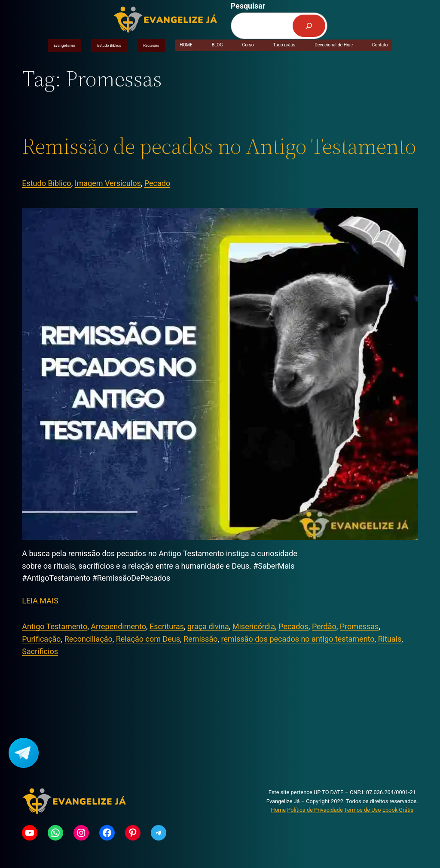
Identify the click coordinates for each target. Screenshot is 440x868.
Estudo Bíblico (109, 46)
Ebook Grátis (398, 810)
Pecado (157, 183)
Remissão (200, 639)
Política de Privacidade (315, 810)
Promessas (359, 626)
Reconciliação (89, 639)
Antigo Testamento (55, 626)
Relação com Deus (148, 639)
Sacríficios (40, 651)
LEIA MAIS (40, 601)
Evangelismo (64, 46)
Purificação (41, 639)
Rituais (390, 639)
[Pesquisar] (309, 26)
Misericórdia (254, 626)
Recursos (151, 46)
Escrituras (167, 626)
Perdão (324, 626)
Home (278, 810)
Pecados (293, 626)
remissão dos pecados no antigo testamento (298, 639)
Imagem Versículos (108, 183)
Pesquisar (248, 6)
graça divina (208, 626)
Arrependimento (118, 626)
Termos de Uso (363, 810)
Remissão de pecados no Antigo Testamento (219, 146)
